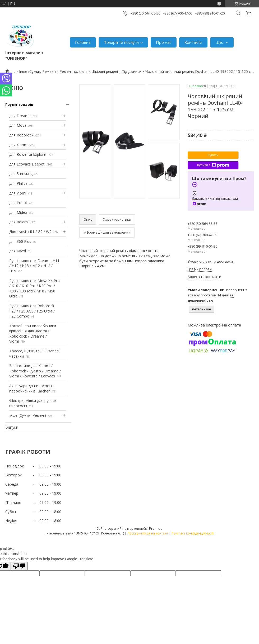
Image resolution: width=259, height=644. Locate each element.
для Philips (18, 183)
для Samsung (21, 174)
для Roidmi (19, 222)
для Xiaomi (19, 145)
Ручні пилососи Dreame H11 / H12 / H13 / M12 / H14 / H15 (34, 266)
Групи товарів (19, 104)
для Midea (18, 212)
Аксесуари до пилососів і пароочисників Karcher (31, 388)
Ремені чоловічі (73, 71)
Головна (83, 42)
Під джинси (131, 71)
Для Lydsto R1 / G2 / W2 (30, 232)
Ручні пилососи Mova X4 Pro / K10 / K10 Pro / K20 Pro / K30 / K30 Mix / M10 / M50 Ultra (34, 288)
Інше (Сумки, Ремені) (37, 71)
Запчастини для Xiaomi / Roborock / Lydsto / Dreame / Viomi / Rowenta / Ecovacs (35, 371)
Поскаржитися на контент (148, 533)
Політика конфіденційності (193, 533)
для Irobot (18, 203)
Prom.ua (156, 528)
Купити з (213, 165)
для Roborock (21, 135)
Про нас (164, 42)
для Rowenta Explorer (28, 154)
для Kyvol (18, 251)
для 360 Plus (20, 241)
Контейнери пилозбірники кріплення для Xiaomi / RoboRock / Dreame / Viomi (33, 334)
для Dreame (20, 116)
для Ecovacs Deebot (27, 164)
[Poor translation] (19, 566)
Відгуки (12, 427)
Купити (213, 155)
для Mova (18, 125)
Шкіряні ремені (105, 71)
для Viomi (18, 193)
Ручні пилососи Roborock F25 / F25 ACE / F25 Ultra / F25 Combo (32, 311)
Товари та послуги (121, 42)
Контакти (193, 42)
